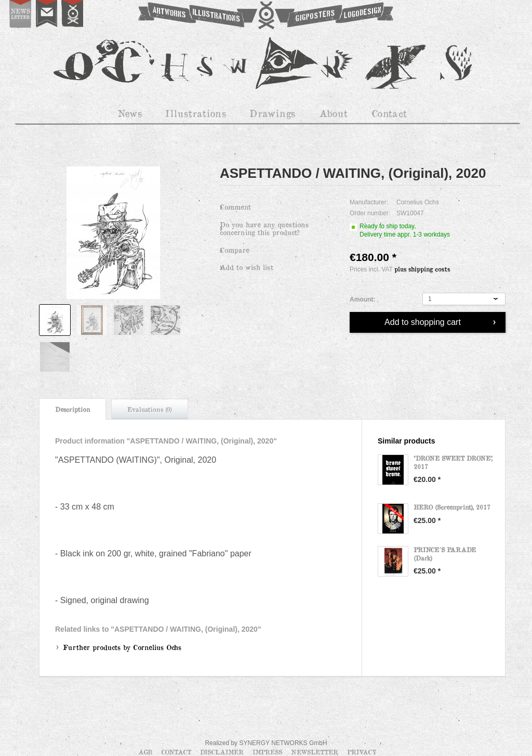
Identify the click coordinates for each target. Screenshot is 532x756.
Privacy (362, 752)
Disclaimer (223, 752)
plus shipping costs (422, 269)
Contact (177, 752)
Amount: (362, 299)
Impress (268, 752)
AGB (146, 752)
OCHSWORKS (265, 16)
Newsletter (316, 752)
